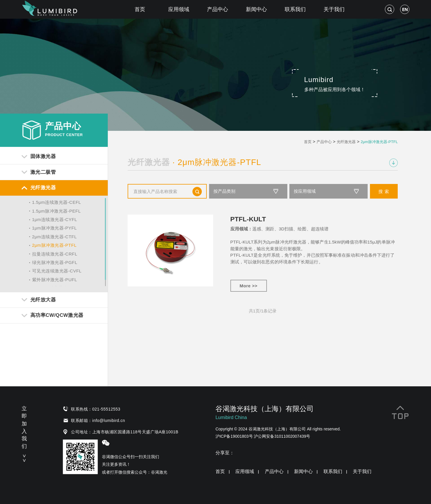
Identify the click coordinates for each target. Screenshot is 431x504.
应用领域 (179, 9)
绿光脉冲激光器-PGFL (55, 262)
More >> (249, 286)
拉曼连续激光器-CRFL (55, 254)
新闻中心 (256, 9)
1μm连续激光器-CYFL (55, 219)
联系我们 (295, 9)
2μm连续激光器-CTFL (54, 237)
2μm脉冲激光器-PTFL (54, 245)
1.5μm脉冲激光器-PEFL (57, 211)
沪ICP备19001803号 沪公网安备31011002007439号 (263, 436)
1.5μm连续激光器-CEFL (57, 202)
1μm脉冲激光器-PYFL (55, 228)
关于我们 (334, 9)
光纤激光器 (346, 142)
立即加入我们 (24, 433)
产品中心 (218, 9)
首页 (140, 9)
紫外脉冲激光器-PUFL (55, 280)
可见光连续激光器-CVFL (57, 271)
